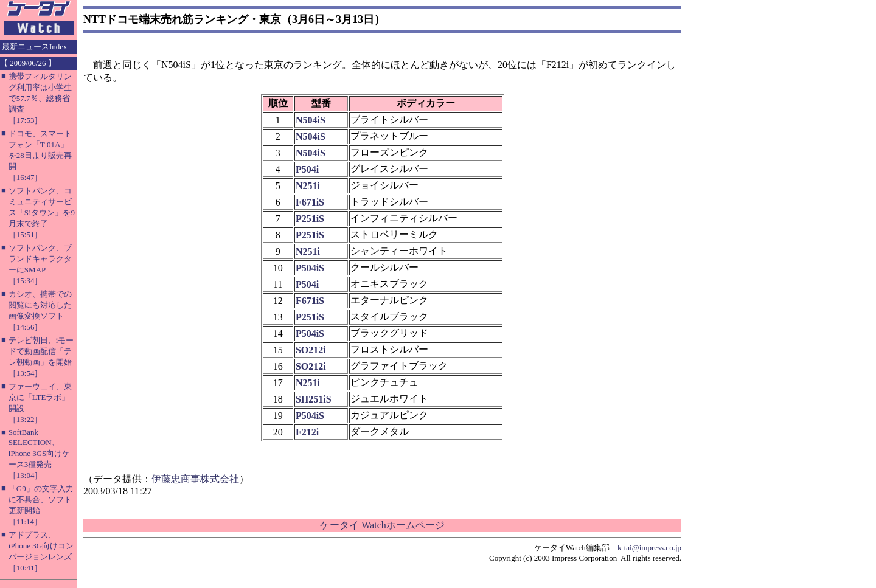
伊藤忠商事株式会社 (195, 479)
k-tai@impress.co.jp (649, 548)
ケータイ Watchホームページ (382, 525)
